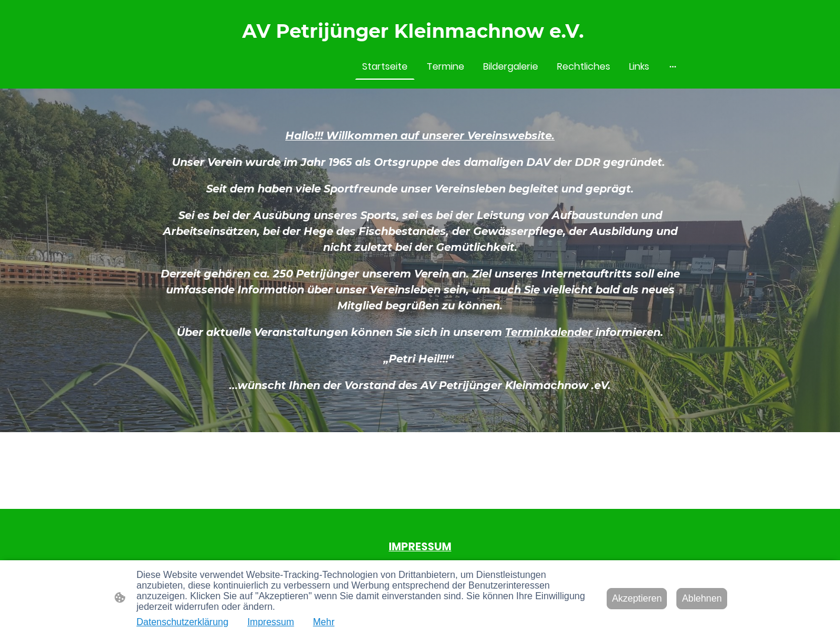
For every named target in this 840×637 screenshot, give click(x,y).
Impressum (271, 622)
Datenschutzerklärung (183, 622)
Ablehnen (702, 598)
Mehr (324, 622)
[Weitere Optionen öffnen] (673, 67)
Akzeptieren (637, 598)
